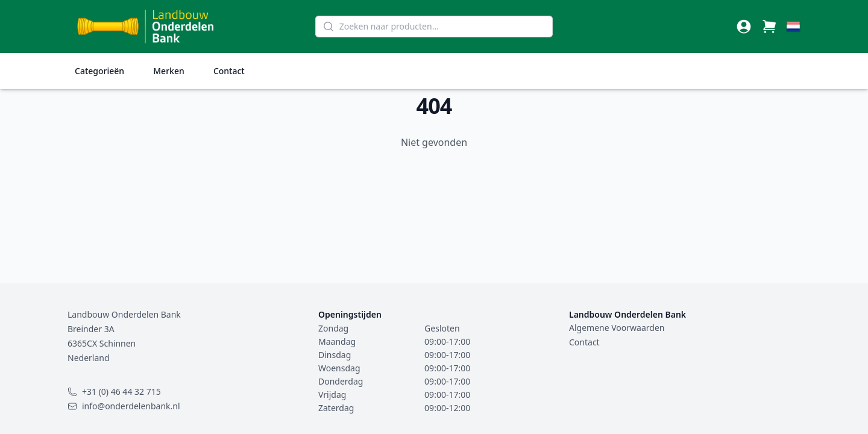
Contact (229, 71)
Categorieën (99, 71)
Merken (168, 71)
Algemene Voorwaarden (617, 328)
